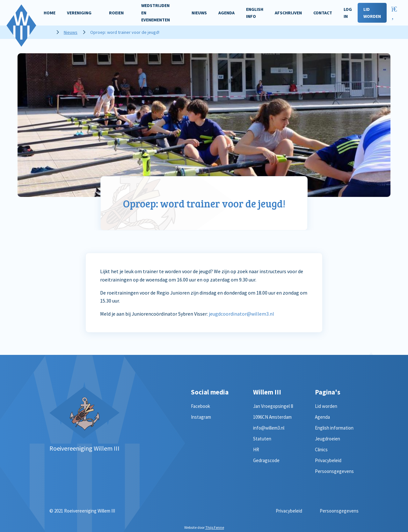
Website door (204, 527)
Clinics (321, 450)
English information (334, 428)
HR (256, 450)
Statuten (262, 439)
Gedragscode (266, 460)
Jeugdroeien (328, 439)
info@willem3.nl (269, 428)
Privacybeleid (328, 460)
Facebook (200, 406)
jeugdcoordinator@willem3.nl (241, 314)
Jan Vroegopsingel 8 (273, 406)
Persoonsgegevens (334, 471)
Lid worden (326, 406)
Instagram (201, 417)
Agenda (322, 417)
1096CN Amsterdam (272, 417)
